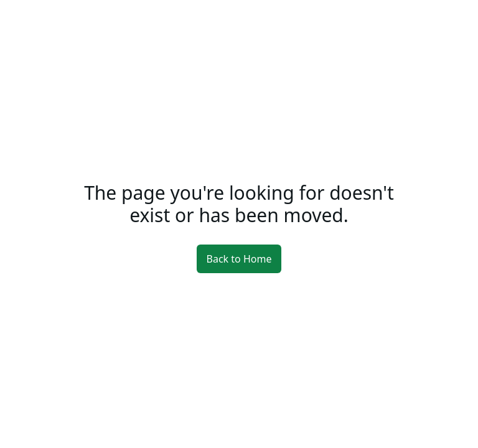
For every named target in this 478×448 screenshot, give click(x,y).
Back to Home (239, 259)
